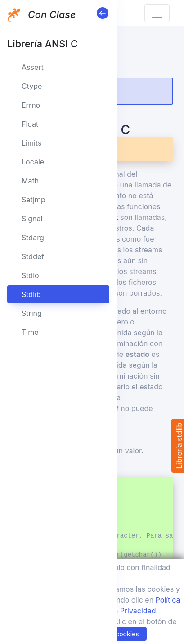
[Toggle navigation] (157, 13)
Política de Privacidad (119, 611)
